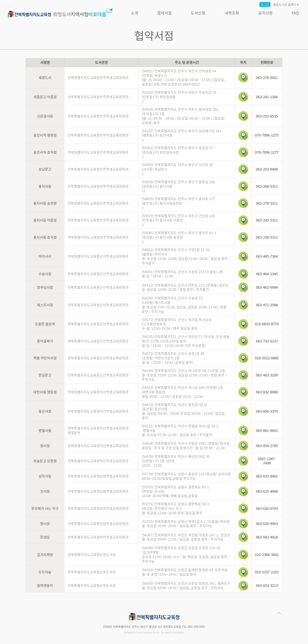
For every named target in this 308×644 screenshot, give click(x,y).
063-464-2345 (267, 274)
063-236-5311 (267, 237)
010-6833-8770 (267, 324)
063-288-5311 (267, 186)
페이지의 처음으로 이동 (279, 613)
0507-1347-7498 (267, 461)
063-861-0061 (267, 430)
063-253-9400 (267, 169)
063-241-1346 (267, 97)
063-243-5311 (267, 220)
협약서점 (166, 14)
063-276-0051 (267, 77)
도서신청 (200, 14)
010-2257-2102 (267, 572)
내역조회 (233, 14)
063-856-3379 (267, 411)
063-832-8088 (267, 392)
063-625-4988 (267, 491)
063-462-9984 (267, 287)
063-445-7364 (267, 256)
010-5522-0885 (267, 358)
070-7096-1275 (267, 135)
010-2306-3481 (267, 555)
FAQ (297, 14)
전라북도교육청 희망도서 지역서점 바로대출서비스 (62, 12)
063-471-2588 (267, 305)
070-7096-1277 (267, 152)
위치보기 (243, 77)
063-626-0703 (267, 508)
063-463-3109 (267, 375)
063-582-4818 (267, 537)
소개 (136, 14)
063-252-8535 (267, 116)
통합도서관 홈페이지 (288, 6)
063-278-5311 (267, 203)
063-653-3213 (267, 585)
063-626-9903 (267, 524)
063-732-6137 (267, 341)
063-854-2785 (267, 446)
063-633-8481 (267, 476)
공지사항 (267, 14)
